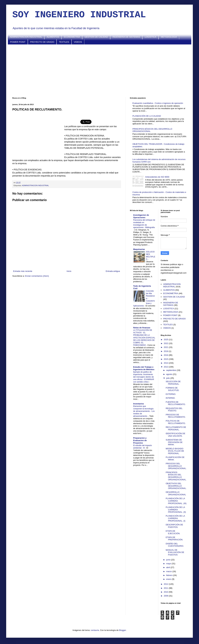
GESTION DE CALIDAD (96, 37)
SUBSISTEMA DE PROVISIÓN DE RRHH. (174, 442)
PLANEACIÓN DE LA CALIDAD (147, 116)
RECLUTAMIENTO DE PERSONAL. (176, 428)
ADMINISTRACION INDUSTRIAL (26, 37)
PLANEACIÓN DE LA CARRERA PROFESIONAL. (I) (175, 518)
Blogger (123, 630)
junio (169, 560)
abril (168, 567)
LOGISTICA (150, 37)
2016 (166, 355)
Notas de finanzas (142, 328)
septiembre (171, 370)
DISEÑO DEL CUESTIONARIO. (175, 545)
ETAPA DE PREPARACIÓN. (174, 539)
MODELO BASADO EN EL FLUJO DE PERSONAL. (175, 451)
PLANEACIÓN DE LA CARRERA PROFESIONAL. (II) (176, 510)
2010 (166, 592)
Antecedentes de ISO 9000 (157, 177)
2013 (166, 367)
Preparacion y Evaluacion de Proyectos (140, 440)
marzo (169, 571)
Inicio (69, 271)
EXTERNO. (171, 394)
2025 (166, 340)
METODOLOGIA (169, 37)
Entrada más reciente (23, 271)
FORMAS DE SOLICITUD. (172, 389)
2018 (166, 351)
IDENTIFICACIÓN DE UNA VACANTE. (175, 435)
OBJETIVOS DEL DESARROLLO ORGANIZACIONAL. (176, 486)
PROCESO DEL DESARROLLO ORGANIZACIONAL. (176, 466)
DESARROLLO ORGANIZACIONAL (176, 493)
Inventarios (139, 404)
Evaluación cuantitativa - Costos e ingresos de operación (158, 103)
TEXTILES (64, 42)
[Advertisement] (99, 71)
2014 (166, 363)
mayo (169, 564)
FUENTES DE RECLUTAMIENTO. (176, 403)
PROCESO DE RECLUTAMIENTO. (176, 416)
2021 (166, 347)
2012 (166, 584)
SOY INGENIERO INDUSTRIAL (79, 15)
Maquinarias (139, 249)
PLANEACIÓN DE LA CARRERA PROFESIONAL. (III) (176, 501)
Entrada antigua (113, 271)
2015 (166, 359)
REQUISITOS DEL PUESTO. (174, 410)
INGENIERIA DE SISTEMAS (126, 37)
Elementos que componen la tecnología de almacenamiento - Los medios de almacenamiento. (144, 411)
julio (168, 378)
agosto (170, 374)
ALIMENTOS (53, 37)
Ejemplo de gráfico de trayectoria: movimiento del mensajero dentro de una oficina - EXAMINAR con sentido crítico (144, 377)
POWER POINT (18, 42)
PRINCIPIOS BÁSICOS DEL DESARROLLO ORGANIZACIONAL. (176, 476)
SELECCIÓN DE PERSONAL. (173, 383)
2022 (166, 343)
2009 (166, 596)
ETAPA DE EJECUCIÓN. (173, 532)
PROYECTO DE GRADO (42, 42)
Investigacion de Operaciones (141, 216)
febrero (170, 575)
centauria (95, 630)
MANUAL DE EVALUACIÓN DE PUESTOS (175, 552)
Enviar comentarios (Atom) (37, 276)
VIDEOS (78, 42)
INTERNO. (170, 398)
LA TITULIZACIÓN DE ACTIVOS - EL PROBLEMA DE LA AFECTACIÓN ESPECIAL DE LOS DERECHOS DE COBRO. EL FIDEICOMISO (144, 338)
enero (169, 579)
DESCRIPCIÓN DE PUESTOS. (174, 526)
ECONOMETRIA (72, 37)
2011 (166, 588)
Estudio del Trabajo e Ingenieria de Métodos (144, 368)
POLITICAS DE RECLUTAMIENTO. (176, 422)
